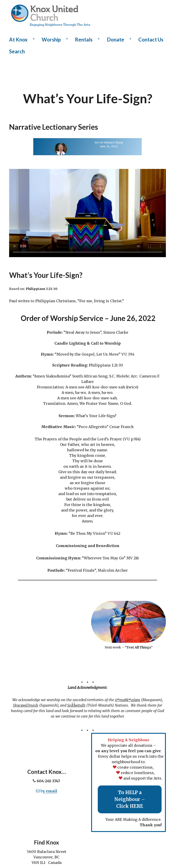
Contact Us (151, 40)
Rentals (84, 40)
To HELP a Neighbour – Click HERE (130, 799)
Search (17, 51)
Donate (116, 40)
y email (50, 791)
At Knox (18, 40)
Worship (51, 40)
